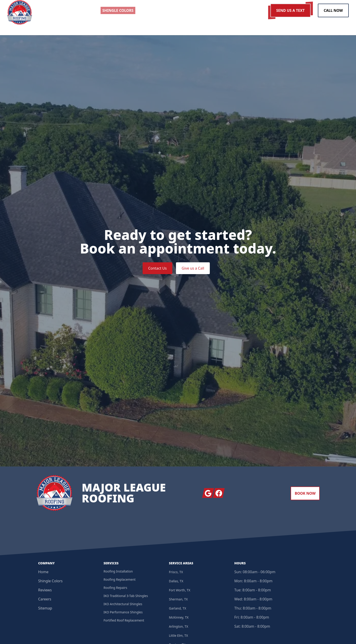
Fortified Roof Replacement (124, 621)
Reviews (45, 591)
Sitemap (45, 609)
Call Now (333, 10)
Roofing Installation (118, 572)
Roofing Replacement (120, 581)
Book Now (305, 494)
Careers (45, 600)
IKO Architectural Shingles (123, 605)
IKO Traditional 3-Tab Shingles (126, 597)
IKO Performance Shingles (123, 613)
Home (43, 573)
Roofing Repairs (115, 589)
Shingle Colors (50, 582)
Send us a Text (290, 10)
